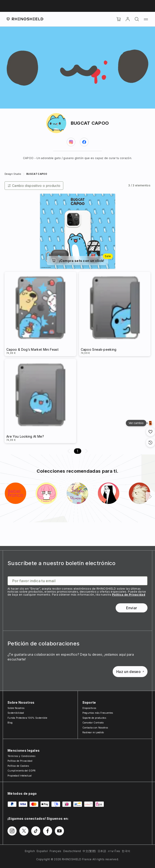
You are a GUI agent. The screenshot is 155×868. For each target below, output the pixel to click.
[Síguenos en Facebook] (48, 831)
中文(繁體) (89, 851)
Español (42, 851)
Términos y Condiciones (21, 756)
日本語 (102, 851)
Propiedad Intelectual (20, 776)
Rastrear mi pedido (93, 732)
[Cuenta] (128, 19)
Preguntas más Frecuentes (98, 713)
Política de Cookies (18, 766)
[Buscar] (137, 19)
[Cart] (119, 19)
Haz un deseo (130, 672)
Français (56, 851)
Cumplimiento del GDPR (22, 771)
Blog (10, 723)
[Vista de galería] (150, 423)
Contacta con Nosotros (95, 728)
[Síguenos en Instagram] (12, 831)
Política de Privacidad (129, 595)
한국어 (126, 851)
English (30, 851)
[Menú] (146, 19)
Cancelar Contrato (93, 723)
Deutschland (72, 851)
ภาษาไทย (114, 851)
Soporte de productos (94, 718)
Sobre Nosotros (16, 708)
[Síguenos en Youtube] (59, 831)
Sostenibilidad (16, 713)
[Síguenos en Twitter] (24, 831)
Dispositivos (89, 708)
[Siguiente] (150, 497)
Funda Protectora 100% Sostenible (27, 718)
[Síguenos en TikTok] (36, 831)
